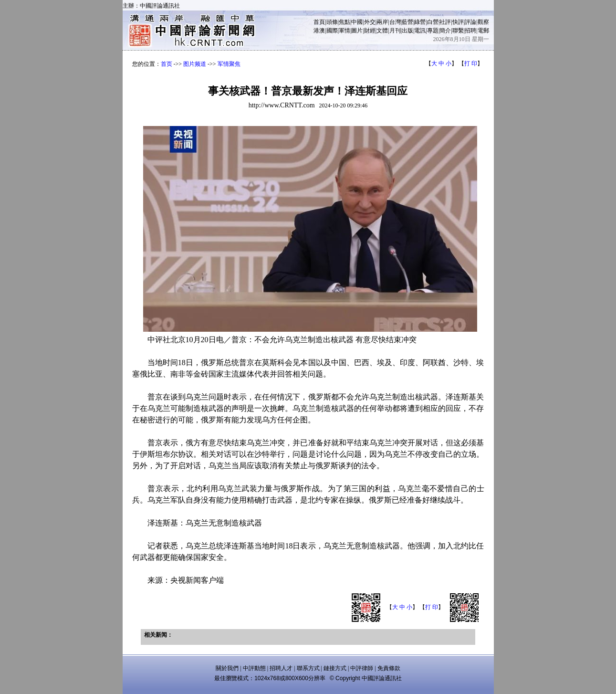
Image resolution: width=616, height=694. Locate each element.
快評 (458, 22)
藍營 (407, 22)
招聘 (470, 31)
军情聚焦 (229, 64)
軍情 (345, 31)
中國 (357, 22)
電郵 (483, 31)
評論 (470, 22)
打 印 (471, 63)
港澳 (319, 31)
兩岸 (382, 22)
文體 (382, 31)
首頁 (319, 22)
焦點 (345, 22)
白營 (433, 22)
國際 (332, 31)
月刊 (395, 31)
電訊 (420, 31)
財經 (370, 31)
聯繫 (458, 31)
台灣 (395, 22)
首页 (167, 64)
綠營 (420, 22)
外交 (370, 22)
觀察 (483, 22)
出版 (407, 31)
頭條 (332, 22)
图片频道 (195, 64)
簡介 (445, 31)
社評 (445, 22)
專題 (433, 31)
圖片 (357, 31)
